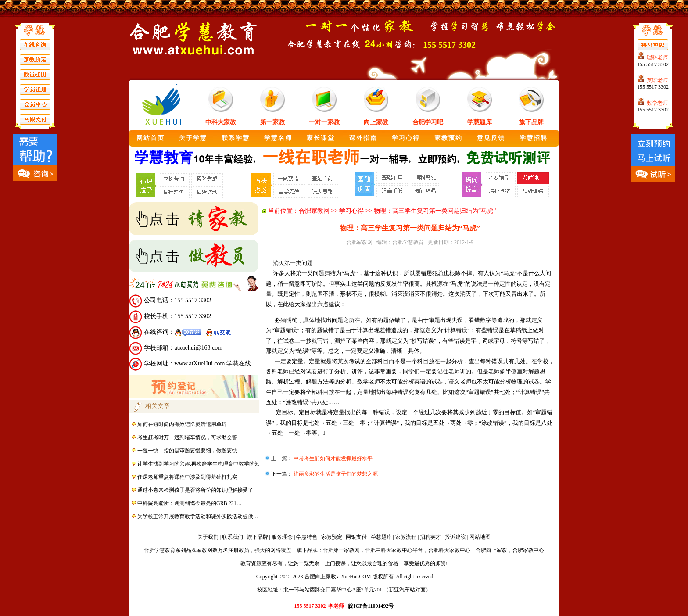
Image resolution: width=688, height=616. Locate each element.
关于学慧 (193, 138)
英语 (420, 381)
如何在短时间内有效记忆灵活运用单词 (182, 424)
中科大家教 (221, 122)
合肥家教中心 (528, 550)
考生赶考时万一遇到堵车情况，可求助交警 (187, 437)
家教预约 (448, 138)
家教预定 (332, 537)
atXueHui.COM (354, 577)
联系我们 (233, 537)
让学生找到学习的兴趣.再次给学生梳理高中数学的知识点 (204, 464)
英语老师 (657, 80)
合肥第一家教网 (341, 550)
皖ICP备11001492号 (371, 606)
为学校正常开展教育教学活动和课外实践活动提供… (198, 516)
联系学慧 (236, 138)
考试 (355, 361)
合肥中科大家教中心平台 (394, 550)
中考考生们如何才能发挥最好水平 (332, 458)
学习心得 (406, 138)
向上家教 (376, 122)
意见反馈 (491, 138)
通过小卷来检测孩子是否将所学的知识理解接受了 (195, 490)
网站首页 (150, 138)
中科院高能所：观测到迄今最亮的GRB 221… (190, 503)
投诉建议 (455, 537)
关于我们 (208, 537)
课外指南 (363, 138)
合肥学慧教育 (408, 242)
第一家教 (272, 122)
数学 (363, 381)
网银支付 (356, 537)
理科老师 (657, 57)
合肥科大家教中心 (449, 550)
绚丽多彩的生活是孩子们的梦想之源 (335, 474)
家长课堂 (321, 138)
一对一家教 (324, 122)
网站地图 (480, 537)
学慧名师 (278, 138)
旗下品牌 (531, 122)
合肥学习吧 (428, 122)
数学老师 (657, 103)
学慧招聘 (534, 138)
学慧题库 (480, 122)
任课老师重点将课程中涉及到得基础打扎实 (187, 477)
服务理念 (282, 537)
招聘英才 (430, 537)
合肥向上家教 (491, 550)
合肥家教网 (314, 211)
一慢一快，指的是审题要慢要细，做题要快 (187, 451)
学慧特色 (307, 537)
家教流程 (406, 537)
